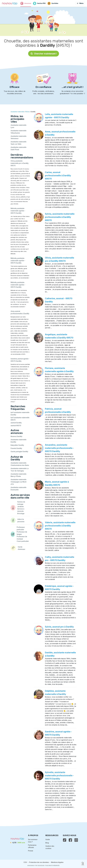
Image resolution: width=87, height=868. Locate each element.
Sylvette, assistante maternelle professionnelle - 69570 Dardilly (59, 775)
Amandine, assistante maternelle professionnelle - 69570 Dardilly (59, 448)
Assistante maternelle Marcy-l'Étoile (19, 475)
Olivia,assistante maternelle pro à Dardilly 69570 (20, 163)
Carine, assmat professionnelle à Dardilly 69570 (58, 175)
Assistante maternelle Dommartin (19, 489)
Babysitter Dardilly (17, 445)
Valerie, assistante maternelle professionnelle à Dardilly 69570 (60, 526)
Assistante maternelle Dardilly (19, 441)
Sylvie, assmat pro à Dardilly (59, 627)
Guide (48, 839)
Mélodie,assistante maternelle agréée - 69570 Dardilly (18, 211)
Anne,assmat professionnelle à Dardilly (20, 312)
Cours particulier (23, 541)
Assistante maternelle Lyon (19, 126)
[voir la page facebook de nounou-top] (70, 840)
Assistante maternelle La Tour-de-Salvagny (20, 470)
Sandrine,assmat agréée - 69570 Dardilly (20, 360)
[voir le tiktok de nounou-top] (65, 840)
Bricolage (21, 513)
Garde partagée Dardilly (19, 452)
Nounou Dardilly (16, 436)
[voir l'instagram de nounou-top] (76, 840)
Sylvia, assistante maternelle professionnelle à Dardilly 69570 (60, 217)
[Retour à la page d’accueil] (10, 3)
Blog (47, 843)
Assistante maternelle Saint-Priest (19, 148)
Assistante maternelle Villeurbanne (19, 132)
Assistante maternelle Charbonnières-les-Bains (20, 464)
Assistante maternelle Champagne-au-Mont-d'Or (19, 482)
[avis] (17, 843)
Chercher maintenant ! (44, 54)
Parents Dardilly (16, 448)
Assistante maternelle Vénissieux (19, 137)
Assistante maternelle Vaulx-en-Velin (19, 143)
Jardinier (21, 506)
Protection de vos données (39, 862)
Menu (80, 3)
